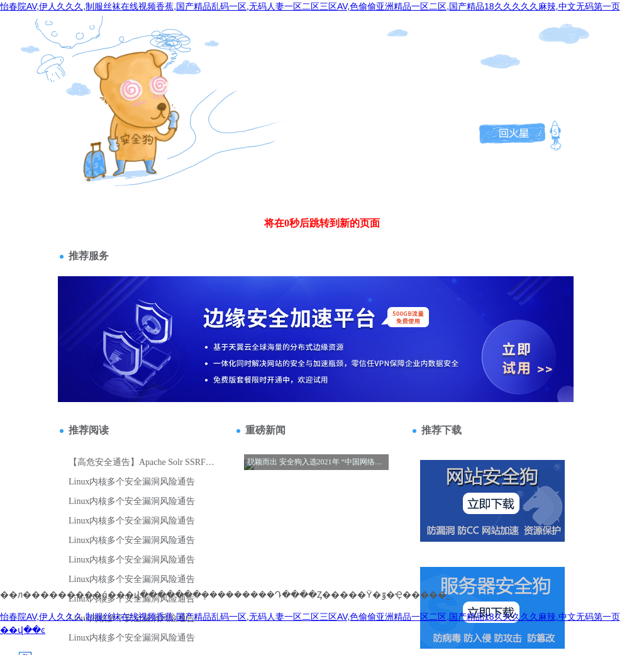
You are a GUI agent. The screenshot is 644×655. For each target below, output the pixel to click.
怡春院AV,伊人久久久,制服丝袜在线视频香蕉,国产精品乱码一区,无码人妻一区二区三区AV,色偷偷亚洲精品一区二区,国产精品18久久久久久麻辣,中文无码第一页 (310, 6)
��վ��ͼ (23, 630)
